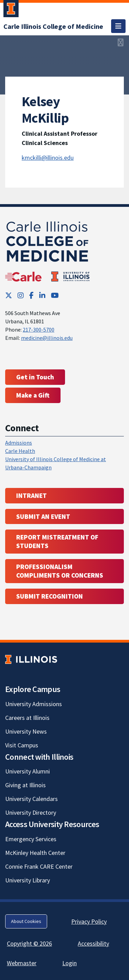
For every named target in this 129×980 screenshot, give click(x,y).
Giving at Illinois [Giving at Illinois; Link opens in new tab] (25, 785)
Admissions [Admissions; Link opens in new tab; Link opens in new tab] (19, 443)
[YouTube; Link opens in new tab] (55, 295)
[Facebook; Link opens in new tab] (31, 295)
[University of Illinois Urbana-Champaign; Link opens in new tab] (11, 10)
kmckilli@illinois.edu (48, 158)
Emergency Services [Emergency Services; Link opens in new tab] (31, 839)
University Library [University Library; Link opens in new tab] (28, 880)
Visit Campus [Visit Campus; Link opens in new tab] (22, 745)
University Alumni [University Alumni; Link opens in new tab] (28, 771)
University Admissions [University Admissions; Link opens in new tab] (34, 704)
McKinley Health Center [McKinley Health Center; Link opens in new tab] (35, 853)
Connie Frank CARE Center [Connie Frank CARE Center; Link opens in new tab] (39, 866)
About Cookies (26, 921)
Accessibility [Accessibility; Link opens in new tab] (93, 943)
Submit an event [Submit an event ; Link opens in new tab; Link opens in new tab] (43, 516)
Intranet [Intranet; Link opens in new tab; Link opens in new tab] (31, 495)
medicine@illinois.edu (47, 338)
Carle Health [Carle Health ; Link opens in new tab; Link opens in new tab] (20, 451)
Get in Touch (35, 377)
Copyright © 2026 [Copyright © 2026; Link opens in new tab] (29, 943)
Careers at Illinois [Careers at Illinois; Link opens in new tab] (27, 718)
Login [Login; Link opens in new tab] (69, 963)
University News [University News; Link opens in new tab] (26, 731)
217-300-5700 (39, 330)
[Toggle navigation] (118, 26)
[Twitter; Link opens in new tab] (9, 295)
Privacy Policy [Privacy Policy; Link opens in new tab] (89, 921)
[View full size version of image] (121, 43)
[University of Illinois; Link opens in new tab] (31, 659)
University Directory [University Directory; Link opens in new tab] (31, 812)
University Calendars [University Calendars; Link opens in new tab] (31, 799)
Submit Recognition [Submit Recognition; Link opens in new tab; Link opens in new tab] (50, 596)
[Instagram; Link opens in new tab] (21, 295)
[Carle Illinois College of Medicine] (53, 26)
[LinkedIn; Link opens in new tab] (42, 295)
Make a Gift (33, 395)
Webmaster (22, 963)
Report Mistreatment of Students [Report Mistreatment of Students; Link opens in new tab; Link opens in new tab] (57, 541)
